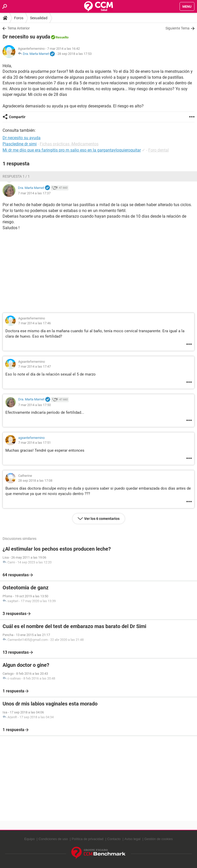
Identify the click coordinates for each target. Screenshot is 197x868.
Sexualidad (39, 18)
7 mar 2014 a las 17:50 (35, 405)
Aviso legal (132, 839)
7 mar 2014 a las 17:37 (34, 193)
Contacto (114, 839)
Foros (19, 18)
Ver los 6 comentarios (102, 519)
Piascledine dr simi (20, 144)
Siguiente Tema (178, 28)
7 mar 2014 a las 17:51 (35, 443)
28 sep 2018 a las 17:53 (75, 54)
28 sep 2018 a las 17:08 (35, 481)
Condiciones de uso (53, 839)
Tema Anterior (19, 28)
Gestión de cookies (159, 839)
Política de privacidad (87, 839)
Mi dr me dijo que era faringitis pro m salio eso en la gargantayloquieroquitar (72, 150)
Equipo (29, 839)
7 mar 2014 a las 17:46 (35, 323)
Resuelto (62, 37)
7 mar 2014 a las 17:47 (35, 366)
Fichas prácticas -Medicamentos (69, 144)
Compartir (17, 117)
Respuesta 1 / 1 (16, 176)
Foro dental (159, 150)
